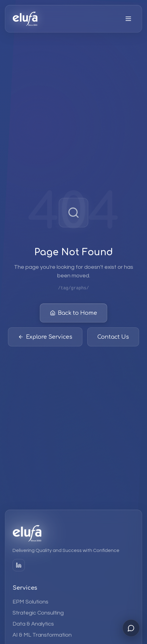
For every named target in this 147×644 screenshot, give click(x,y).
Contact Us (113, 337)
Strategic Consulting (38, 613)
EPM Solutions (30, 602)
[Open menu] (128, 19)
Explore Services (45, 337)
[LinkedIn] (19, 565)
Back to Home (73, 314)
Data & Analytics (33, 624)
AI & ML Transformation (42, 635)
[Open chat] (131, 628)
